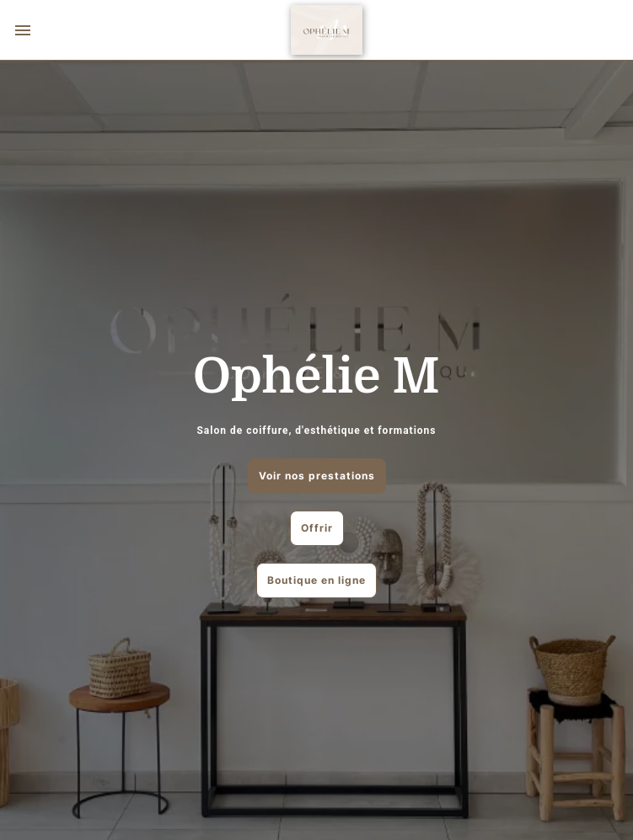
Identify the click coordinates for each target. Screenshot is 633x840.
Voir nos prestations (317, 476)
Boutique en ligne (316, 580)
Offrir (317, 528)
